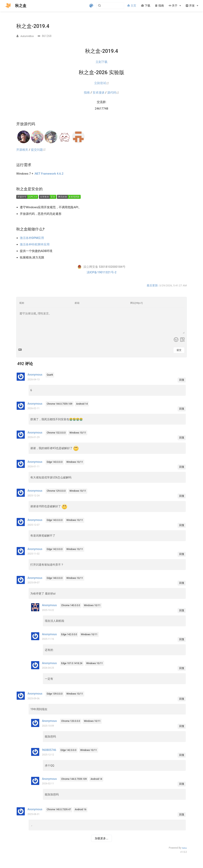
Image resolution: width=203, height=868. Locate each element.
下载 (146, 6)
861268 (47, 36)
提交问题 (38, 150)
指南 (159, 6)
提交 (179, 350)
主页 (132, 6)
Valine (184, 848)
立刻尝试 (102, 83)
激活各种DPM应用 (32, 238)
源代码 (113, 93)
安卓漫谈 (99, 93)
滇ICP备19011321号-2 (101, 272)
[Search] (104, 6)
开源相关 (22, 150)
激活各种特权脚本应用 (35, 244)
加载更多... (101, 838)
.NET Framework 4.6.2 (49, 174)
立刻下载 (101, 62)
